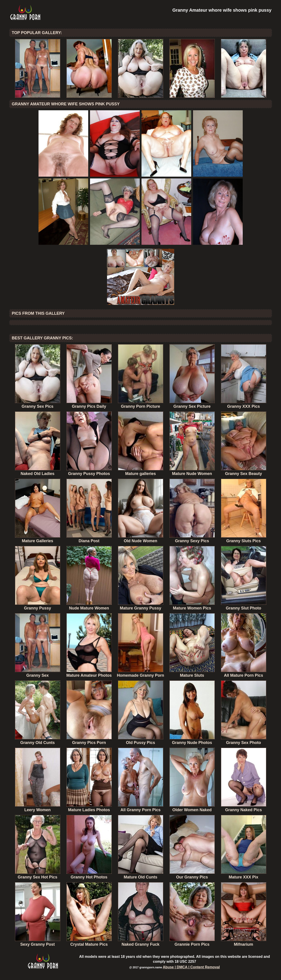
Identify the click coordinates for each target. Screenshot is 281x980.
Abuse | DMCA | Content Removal (191, 967)
